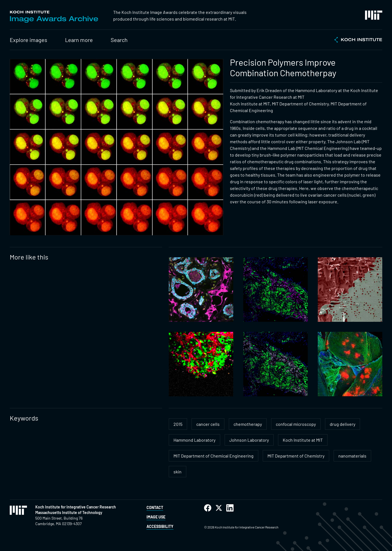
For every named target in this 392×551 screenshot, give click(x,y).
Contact (155, 507)
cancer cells (208, 424)
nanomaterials (352, 456)
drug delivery (343, 424)
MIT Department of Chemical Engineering (214, 456)
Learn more (79, 40)
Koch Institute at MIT (303, 440)
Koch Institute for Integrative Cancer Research (76, 507)
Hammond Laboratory (194, 440)
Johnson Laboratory (249, 440)
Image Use (156, 517)
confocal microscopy (296, 424)
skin (178, 472)
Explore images (28, 40)
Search (119, 40)
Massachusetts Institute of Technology (69, 512)
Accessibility (160, 526)
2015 (178, 424)
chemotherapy (248, 424)
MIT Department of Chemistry (296, 456)
